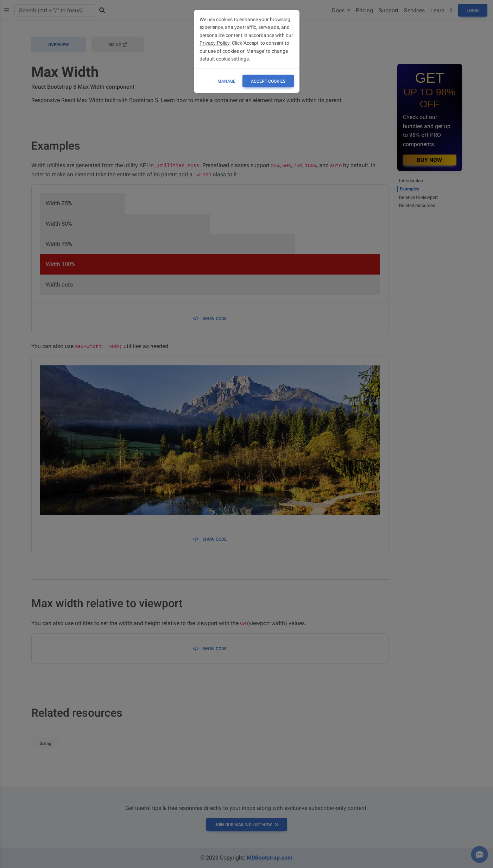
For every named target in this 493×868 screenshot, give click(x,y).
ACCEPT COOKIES (268, 81)
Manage (226, 81)
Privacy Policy (214, 43)
